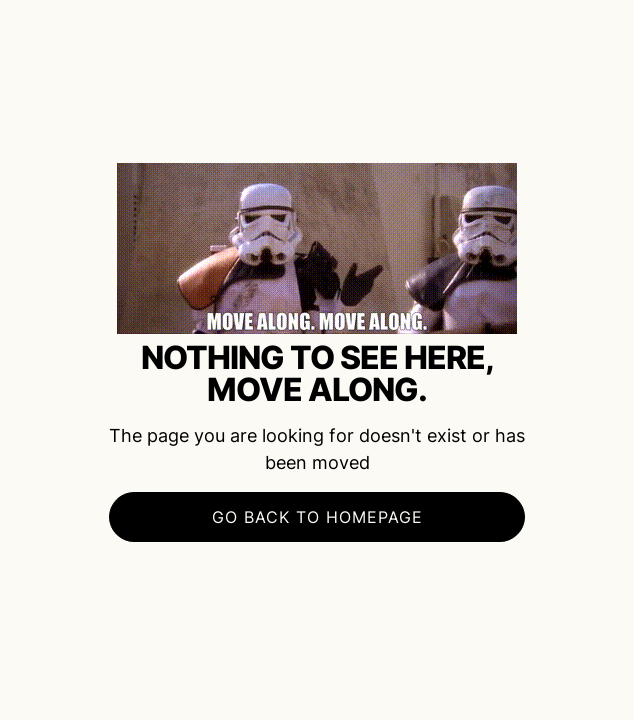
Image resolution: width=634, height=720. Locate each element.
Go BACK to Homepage (317, 517)
